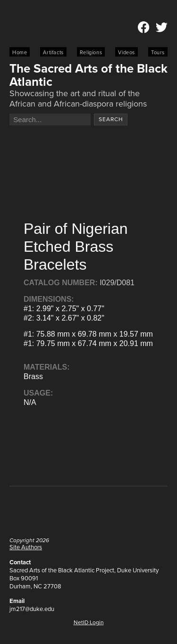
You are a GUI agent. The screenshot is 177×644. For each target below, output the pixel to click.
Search (111, 119)
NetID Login (89, 622)
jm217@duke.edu (32, 609)
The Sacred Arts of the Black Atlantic (88, 75)
